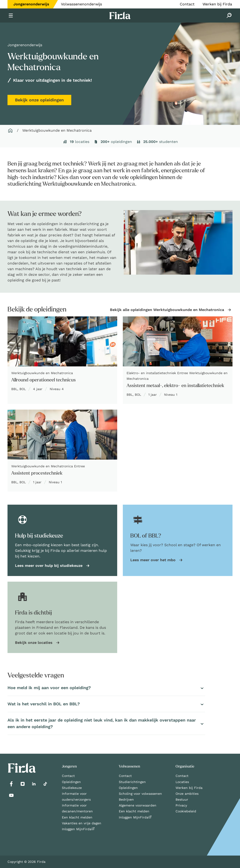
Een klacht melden (77, 817)
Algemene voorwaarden (138, 805)
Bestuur (182, 799)
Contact (187, 4)
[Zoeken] (229, 16)
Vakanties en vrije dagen (82, 823)
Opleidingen (71, 782)
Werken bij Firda (217, 4)
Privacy (181, 805)
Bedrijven (126, 799)
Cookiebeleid (186, 811)
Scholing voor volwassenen (140, 794)
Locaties (182, 782)
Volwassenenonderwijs (81, 4)
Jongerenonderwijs (31, 4)
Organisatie (185, 766)
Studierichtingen (132, 782)
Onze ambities (187, 794)
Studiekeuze (72, 788)
